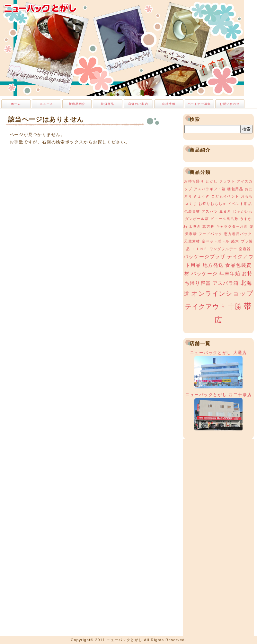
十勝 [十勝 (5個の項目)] (235, 307)
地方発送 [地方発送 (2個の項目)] (213, 265)
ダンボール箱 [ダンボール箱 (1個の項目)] (197, 219)
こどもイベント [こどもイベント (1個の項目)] (225, 196)
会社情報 (169, 104)
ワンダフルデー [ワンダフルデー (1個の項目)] (223, 249)
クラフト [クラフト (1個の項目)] (227, 181)
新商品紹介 (77, 104)
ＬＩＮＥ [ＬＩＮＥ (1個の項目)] (200, 249)
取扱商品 (108, 104)
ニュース (47, 104)
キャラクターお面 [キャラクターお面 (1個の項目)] (232, 226)
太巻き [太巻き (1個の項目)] (195, 226)
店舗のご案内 (138, 104)
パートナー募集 (199, 104)
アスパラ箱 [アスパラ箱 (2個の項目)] (226, 283)
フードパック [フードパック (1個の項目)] (210, 234)
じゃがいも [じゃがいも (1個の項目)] (243, 211)
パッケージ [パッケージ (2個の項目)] (204, 274)
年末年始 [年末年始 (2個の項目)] (230, 274)
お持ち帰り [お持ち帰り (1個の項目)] (194, 181)
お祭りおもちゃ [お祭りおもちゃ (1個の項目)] (213, 204)
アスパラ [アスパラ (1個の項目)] (210, 211)
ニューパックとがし (40, 8)
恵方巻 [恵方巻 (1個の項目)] (208, 226)
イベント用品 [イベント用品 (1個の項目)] (240, 204)
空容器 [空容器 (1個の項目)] (245, 249)
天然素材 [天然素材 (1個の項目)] (192, 241)
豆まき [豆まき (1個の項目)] (225, 211)
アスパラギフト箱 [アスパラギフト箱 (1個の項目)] (210, 189)
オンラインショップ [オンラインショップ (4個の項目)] (222, 293)
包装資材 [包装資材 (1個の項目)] (192, 211)
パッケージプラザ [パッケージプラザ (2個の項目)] (204, 257)
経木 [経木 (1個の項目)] (235, 241)
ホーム (16, 104)
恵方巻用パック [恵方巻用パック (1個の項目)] (238, 234)
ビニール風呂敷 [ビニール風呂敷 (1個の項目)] (224, 219)
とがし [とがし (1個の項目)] (212, 181)
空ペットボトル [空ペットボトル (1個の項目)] (216, 241)
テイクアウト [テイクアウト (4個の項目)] (206, 307)
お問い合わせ (230, 104)
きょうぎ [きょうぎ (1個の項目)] (202, 196)
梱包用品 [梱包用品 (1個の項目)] (235, 189)
